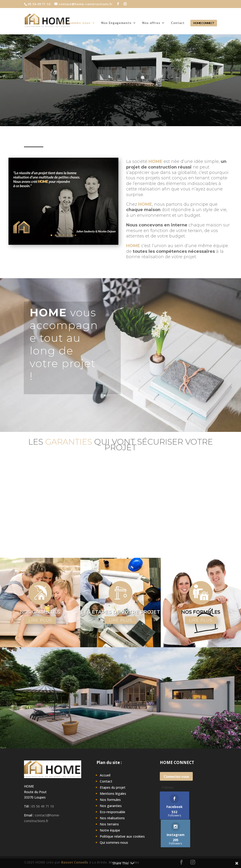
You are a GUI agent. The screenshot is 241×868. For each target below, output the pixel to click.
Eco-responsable (112, 812)
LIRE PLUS (40, 620)
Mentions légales (113, 794)
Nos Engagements (116, 23)
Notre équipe (110, 830)
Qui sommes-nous (75, 23)
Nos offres (151, 23)
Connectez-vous (176, 776)
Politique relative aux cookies (122, 837)
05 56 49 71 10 (43, 806)
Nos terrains (109, 824)
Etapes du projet (113, 788)
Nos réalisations (112, 818)
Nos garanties (111, 806)
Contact (178, 23)
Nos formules (110, 800)
